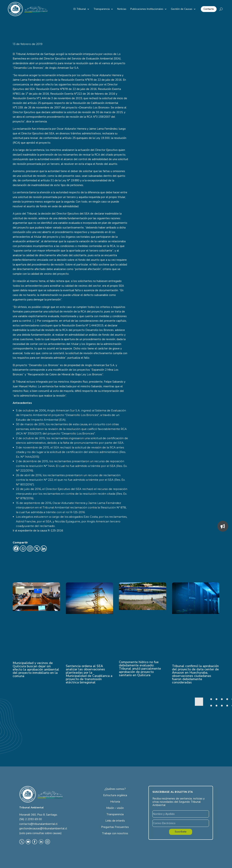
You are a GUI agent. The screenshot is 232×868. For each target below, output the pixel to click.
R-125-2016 (55, 531)
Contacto (209, 9)
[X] (37, 549)
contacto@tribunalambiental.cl (38, 824)
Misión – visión (115, 808)
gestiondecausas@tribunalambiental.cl (43, 828)
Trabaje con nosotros (115, 833)
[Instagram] (30, 549)
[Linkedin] (44, 549)
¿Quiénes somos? (115, 789)
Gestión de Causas (182, 9)
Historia (115, 802)
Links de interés (115, 821)
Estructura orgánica (115, 795)
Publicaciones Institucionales (147, 9)
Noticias (122, 9)
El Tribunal (80, 9)
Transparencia (102, 9)
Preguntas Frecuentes (115, 827)
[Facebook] (16, 549)
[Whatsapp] (23, 549)
